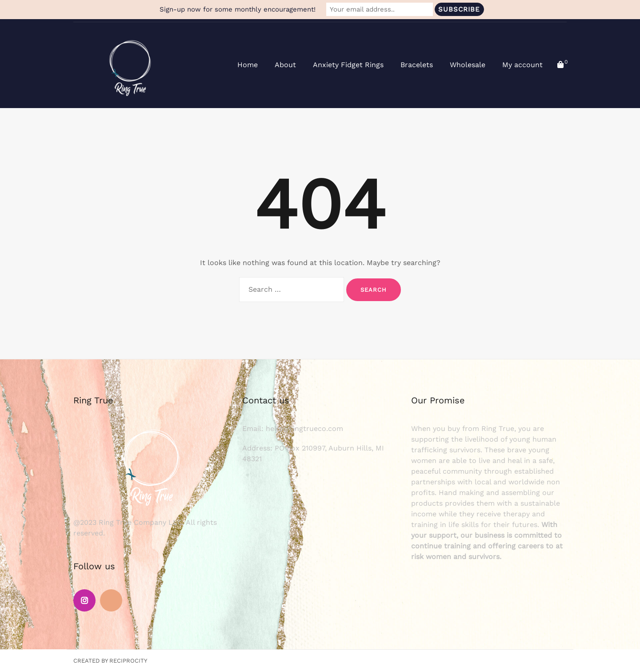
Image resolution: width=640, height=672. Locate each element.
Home (248, 65)
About (285, 65)
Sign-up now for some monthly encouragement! (238, 9)
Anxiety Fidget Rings (348, 65)
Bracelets (417, 65)
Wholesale (468, 65)
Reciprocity (128, 661)
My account (522, 65)
